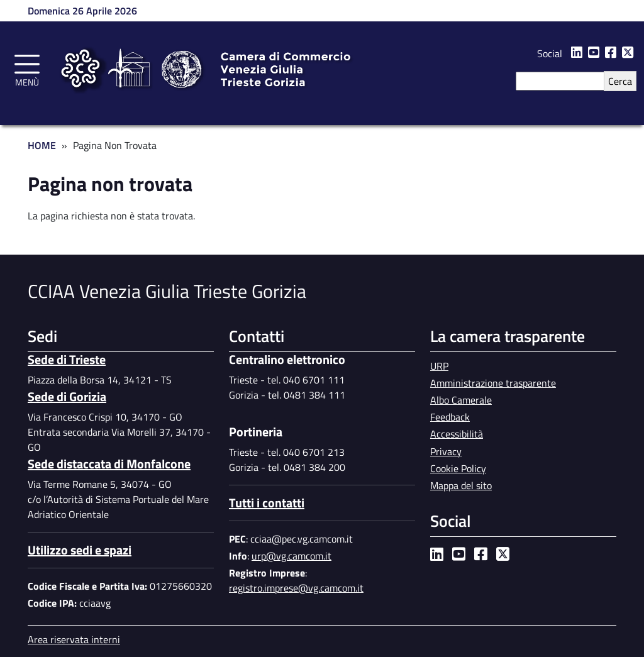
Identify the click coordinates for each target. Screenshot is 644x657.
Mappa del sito (461, 485)
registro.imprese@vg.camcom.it (296, 588)
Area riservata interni (74, 639)
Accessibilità (457, 434)
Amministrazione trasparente (493, 383)
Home (42, 145)
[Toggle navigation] (27, 69)
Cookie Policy (458, 468)
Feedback (450, 417)
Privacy (446, 451)
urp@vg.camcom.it (291, 556)
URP (439, 366)
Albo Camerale (461, 400)
